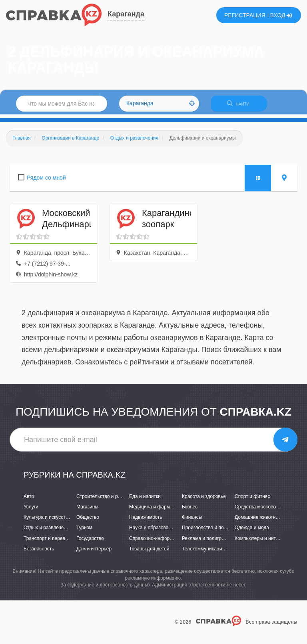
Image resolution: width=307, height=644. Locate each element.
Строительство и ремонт (104, 500)
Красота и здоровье (204, 500)
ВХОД (281, 15)
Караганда (126, 14)
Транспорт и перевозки (49, 542)
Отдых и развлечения (48, 531)
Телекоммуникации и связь (212, 552)
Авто (29, 500)
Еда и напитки (145, 500)
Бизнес (190, 510)
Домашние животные (258, 521)
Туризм (84, 531)
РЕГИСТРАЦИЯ (245, 15)
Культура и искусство (47, 521)
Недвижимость (146, 521)
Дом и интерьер (94, 552)
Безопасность (39, 552)
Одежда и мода (252, 531)
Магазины (87, 510)
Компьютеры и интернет (262, 542)
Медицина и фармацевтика (160, 510)
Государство (90, 542)
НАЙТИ (243, 106)
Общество (88, 521)
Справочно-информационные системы (172, 542)
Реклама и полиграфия (208, 542)
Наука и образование (153, 531)
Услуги (31, 510)
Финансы (192, 521)
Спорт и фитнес (252, 500)
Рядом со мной (46, 181)
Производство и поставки (210, 531)
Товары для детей (149, 552)
